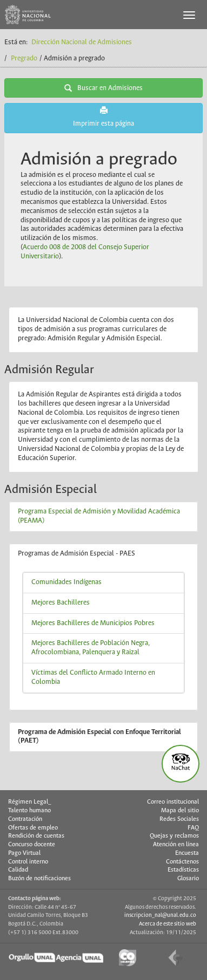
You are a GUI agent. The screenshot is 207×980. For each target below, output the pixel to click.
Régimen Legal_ (30, 802)
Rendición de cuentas (36, 836)
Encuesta (187, 853)
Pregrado (24, 59)
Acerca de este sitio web (168, 924)
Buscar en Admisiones (103, 88)
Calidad (18, 870)
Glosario (188, 879)
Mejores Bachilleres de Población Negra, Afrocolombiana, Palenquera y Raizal (91, 648)
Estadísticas (183, 870)
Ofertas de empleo (33, 828)
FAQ (193, 828)
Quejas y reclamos (174, 836)
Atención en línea (176, 845)
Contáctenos (182, 862)
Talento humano (29, 811)
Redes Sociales (179, 819)
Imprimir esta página (103, 117)
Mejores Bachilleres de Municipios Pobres (93, 623)
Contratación (25, 819)
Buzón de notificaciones (39, 879)
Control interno (28, 862)
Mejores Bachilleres (61, 603)
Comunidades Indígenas (66, 582)
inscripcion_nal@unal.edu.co (160, 915)
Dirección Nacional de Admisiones (82, 42)
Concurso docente (32, 845)
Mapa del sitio (180, 811)
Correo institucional (173, 802)
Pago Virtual (24, 853)
